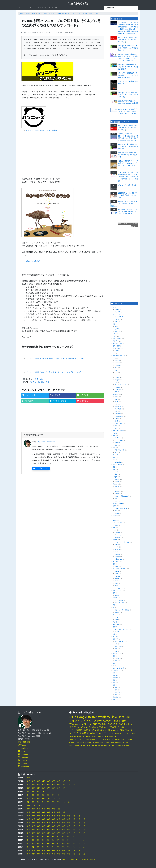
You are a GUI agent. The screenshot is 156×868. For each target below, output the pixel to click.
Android (117, 479)
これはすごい (117, 671)
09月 (58, 781)
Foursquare (24, 766)
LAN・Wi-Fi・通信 (118, 668)
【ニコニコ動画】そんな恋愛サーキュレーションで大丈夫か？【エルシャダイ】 (57, 358)
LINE (116, 368)
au (115, 552)
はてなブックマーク (121, 385)
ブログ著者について (41, 468)
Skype (117, 566)
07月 (54, 781)
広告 (114, 353)
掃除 (116, 690)
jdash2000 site (78, 4)
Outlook (117, 486)
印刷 (114, 334)
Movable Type (119, 416)
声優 (114, 605)
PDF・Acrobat (117, 339)
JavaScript (118, 406)
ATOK (116, 525)
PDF (110, 724)
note (116, 370)
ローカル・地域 (117, 423)
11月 (68, 781)
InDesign (117, 532)
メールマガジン (117, 591)
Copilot (117, 310)
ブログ (117, 392)
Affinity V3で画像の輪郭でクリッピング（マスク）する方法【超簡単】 (128, 67)
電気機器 (115, 678)
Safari (116, 583)
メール (94, 736)
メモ (114, 700)
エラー (118, 746)
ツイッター (90, 740)
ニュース (115, 455)
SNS (116, 373)
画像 (122, 730)
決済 (114, 324)
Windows (117, 491)
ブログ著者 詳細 (24, 742)
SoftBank (117, 554)
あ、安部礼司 (119, 600)
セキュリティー (117, 465)
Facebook (118, 375)
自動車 (115, 627)
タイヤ (117, 632)
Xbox (116, 620)
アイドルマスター (118, 431)
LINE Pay (117, 331)
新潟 (37, 379)
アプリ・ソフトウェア (120, 569)
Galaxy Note (118, 559)
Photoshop (118, 535)
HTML (117, 402)
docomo (117, 549)
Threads (117, 360)
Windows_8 (120, 743)
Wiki (114, 460)
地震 (114, 467)
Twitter (117, 377)
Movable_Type (94, 733)
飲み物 (117, 612)
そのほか (115, 697)
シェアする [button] (55, 395)
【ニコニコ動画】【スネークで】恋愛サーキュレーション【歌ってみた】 (54, 372)
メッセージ (56, 8)
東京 (116, 428)
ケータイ (74, 733)
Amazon (115, 540)
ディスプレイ (119, 317)
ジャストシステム (118, 523)
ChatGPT (117, 312)
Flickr (116, 453)
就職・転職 (118, 646)
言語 (114, 656)
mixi (116, 382)
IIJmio (117, 547)
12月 (73, 785)
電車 (114, 680)
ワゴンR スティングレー (122, 629)
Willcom (117, 557)
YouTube (117, 438)
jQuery (117, 419)
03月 (39, 785)
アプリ (120, 736)
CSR (116, 651)
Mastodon (23, 754)
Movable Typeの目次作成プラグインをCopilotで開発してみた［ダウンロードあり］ (128, 111)
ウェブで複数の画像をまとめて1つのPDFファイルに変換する (128, 155)
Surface (117, 494)
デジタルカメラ (120, 450)
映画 (116, 445)
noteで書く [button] (28, 401)
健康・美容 (116, 624)
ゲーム (115, 615)
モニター (117, 319)
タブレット (116, 561)
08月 (54, 785)
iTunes (117, 513)
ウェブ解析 (118, 409)
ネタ (114, 683)
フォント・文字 (117, 343)
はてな (115, 520)
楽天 (114, 528)
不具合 (101, 736)
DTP (114, 336)
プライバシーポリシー (86, 860)
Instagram (118, 365)
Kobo (116, 351)
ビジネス (115, 639)
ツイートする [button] (29, 395)
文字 (98, 740)
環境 (114, 457)
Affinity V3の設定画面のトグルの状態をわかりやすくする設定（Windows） (128, 75)
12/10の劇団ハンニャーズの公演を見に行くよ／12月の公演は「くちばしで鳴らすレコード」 (70, 14)
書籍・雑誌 (116, 346)
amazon (72, 736)
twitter (93, 717)
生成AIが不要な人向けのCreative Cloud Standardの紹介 (128, 103)
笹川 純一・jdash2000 (46, 442)
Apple (114, 506)
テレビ (115, 622)
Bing (116, 489)
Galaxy (117, 545)
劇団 (43, 382)
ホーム (21, 8)
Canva (117, 574)
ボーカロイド (119, 588)
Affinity (117, 571)
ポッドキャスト (120, 603)
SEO (116, 411)
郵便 (114, 663)
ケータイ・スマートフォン (121, 542)
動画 (114, 436)
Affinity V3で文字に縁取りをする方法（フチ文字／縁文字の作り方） (128, 95)
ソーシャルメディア (119, 356)
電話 (114, 564)
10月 (63, 781)
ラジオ (115, 598)
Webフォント (80, 746)
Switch (117, 617)
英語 (116, 661)
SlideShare (118, 390)
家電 (116, 695)
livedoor (115, 518)
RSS (112, 743)
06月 (49, 781)
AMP (116, 399)
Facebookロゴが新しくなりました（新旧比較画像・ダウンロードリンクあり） (128, 212)
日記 (34, 14)
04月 (39, 781)
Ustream (117, 443)
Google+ (117, 380)
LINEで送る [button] (83, 395)
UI (121, 733)
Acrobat (104, 746)
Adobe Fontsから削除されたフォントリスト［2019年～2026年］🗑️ (128, 40)
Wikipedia (118, 462)
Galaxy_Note (119, 740)
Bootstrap (118, 414)
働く (116, 649)
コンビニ (117, 692)
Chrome (117, 481)
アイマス (127, 733)
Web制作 (115, 394)
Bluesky (117, 363)
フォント (75, 721)
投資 (116, 644)
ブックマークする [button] (58, 401)
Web (114, 469)
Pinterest (117, 387)
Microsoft (116, 484)
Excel (116, 501)
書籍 (106, 736)
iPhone (116, 721)
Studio (117, 397)
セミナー (90, 746)
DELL (116, 322)
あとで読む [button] (83, 401)
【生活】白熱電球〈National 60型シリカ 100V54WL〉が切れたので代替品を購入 (128, 163)
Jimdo (117, 421)
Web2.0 (117, 472)
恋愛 (114, 634)
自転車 (115, 675)
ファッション (117, 654)
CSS (116, 404)
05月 (29, 778)
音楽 (114, 593)
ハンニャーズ (35, 382)
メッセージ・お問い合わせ (127, 185)
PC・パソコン (117, 314)
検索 (116, 474)
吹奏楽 (117, 595)
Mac (116, 511)
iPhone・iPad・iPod (121, 508)
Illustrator (118, 537)
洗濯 (116, 687)
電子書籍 (117, 348)
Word (116, 498)
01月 (29, 781)
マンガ (115, 637)
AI (113, 307)
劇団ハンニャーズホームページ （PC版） (42, 130)
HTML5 (111, 746)
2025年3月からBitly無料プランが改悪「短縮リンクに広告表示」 (128, 195)
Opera (116, 581)
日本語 (117, 658)
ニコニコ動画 (119, 440)
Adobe (115, 530)
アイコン (129, 743)
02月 (34, 781)
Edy (116, 326)
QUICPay (117, 329)
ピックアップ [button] (43, 8)
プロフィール (31, 8)
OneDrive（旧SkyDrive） (122, 496)
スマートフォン (99, 743)
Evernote (117, 576)
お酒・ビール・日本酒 (122, 610)
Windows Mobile (118, 503)
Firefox (117, 578)
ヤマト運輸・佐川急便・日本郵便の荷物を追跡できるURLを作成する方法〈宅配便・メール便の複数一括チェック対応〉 (128, 177)
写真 (114, 448)
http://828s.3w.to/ (33, 261)
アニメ (115, 433)
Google (115, 477)
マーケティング (119, 641)
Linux (116, 586)
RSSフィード (68, 860)
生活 (114, 685)
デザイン (115, 341)
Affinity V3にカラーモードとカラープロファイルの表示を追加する (128, 48)
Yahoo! (115, 515)
